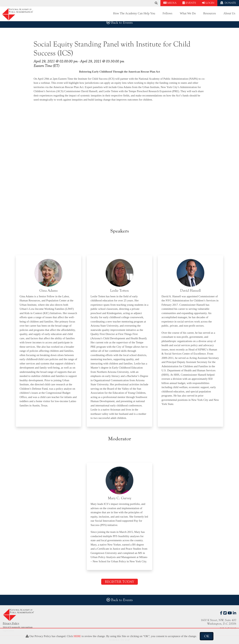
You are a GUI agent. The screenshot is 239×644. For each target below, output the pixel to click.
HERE (77, 636)
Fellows (167, 13)
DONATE (228, 3)
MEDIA (170, 3)
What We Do (188, 13)
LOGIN (208, 3)
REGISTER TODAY (119, 582)
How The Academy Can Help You (134, 13)
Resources (209, 13)
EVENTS (189, 3)
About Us (229, 13)
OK (207, 636)
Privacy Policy (11, 623)
